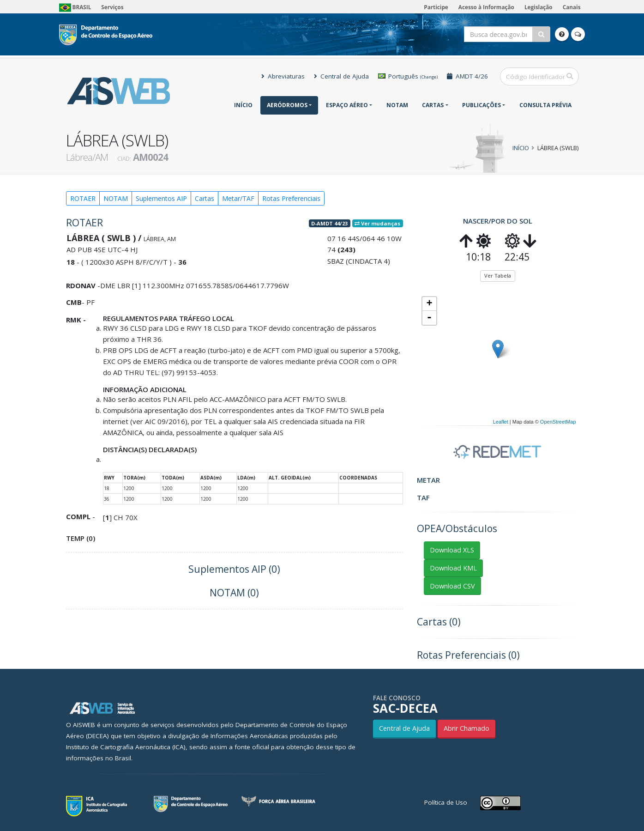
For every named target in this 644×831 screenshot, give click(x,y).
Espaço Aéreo (347, 105)
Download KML (453, 568)
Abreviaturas (283, 76)
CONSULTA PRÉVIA (545, 105)
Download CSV (452, 586)
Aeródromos (287, 105)
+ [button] (429, 304)
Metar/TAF (238, 198)
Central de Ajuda (341, 76)
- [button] (429, 318)
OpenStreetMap (558, 422)
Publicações (481, 105)
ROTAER (83, 198)
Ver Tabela (498, 276)
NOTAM (397, 105)
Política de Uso (446, 802)
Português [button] (408, 76)
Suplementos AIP (161, 198)
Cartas (433, 105)
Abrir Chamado (466, 728)
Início (243, 105)
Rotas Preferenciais (291, 198)
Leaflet (501, 422)
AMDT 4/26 (467, 76)
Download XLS (452, 550)
